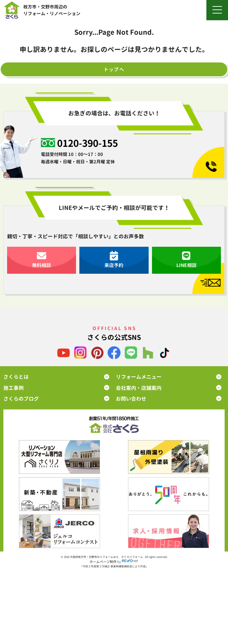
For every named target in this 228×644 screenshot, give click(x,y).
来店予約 (114, 260)
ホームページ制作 (103, 562)
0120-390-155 (87, 143)
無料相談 (42, 260)
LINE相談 (186, 260)
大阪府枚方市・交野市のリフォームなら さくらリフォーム (107, 557)
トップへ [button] (114, 69)
